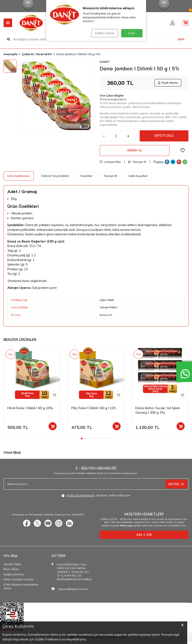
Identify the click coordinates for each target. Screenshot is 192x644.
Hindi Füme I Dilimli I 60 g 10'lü (30, 410)
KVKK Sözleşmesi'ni (81, 498)
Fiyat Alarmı (167, 83)
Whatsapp (126, 528)
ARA (181, 39)
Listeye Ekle (110, 165)
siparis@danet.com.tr (73, 591)
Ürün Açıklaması (19, 178)
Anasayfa (10, 54)
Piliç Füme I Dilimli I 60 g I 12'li (94, 410)
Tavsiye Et (137, 165)
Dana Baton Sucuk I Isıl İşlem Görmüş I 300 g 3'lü (158, 413)
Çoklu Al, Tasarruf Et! (37, 54)
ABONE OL (176, 486)
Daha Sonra (104, 33)
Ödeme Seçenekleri (55, 178)
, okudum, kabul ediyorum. (96, 498)
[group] (56, 96)
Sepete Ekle (164, 137)
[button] (82, 441)
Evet (132, 33)
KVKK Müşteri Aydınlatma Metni (21, 589)
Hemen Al (134, 152)
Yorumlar (86, 178)
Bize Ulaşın (11, 571)
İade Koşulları (138, 178)
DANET (105, 62)
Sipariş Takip (12, 566)
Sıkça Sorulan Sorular (18, 582)
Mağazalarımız (14, 577)
